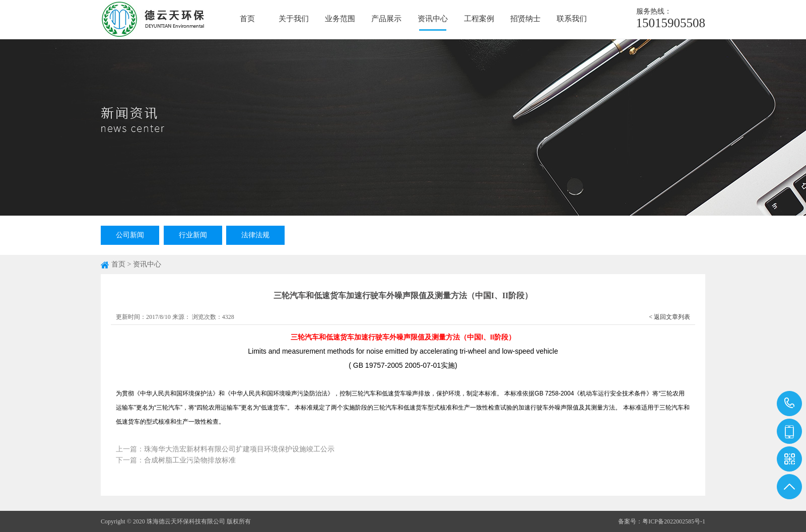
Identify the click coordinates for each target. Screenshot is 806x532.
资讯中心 (433, 19)
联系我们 (572, 19)
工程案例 (479, 19)
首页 (247, 19)
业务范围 (340, 19)
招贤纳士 (525, 19)
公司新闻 (130, 235)
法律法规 (255, 235)
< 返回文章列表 (669, 317)
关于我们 (294, 19)
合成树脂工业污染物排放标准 (190, 460)
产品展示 (386, 19)
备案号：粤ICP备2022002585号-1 (662, 521)
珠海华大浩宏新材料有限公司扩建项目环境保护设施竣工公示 (239, 449)
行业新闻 (193, 235)
